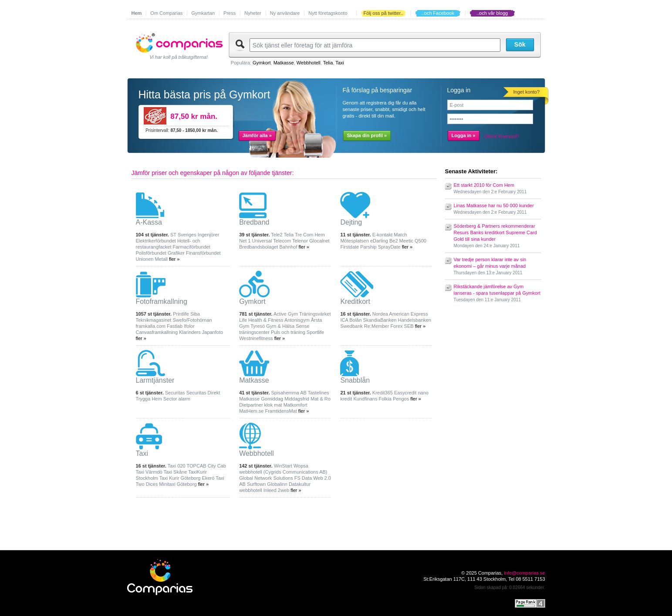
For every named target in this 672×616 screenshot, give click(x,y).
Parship (368, 247)
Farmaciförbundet (192, 247)
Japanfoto (213, 332)
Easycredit (405, 393)
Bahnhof (288, 247)
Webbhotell (309, 63)
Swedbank (351, 326)
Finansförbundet (203, 253)
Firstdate (350, 247)
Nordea (380, 314)
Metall (161, 259)
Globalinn (277, 484)
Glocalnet (319, 241)
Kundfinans (365, 399)
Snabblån (355, 380)
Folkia (385, 399)
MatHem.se (251, 411)
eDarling (379, 241)
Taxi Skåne (176, 472)
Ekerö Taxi (213, 478)
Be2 (394, 241)
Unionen (145, 259)
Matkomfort (295, 405)
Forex (396, 326)
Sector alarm (177, 399)
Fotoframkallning (162, 301)
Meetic (406, 241)
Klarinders (190, 332)
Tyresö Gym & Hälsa (272, 326)
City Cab (217, 466)
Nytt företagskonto (328, 13)
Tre (298, 235)
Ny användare (285, 13)
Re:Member (377, 326)
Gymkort (262, 63)
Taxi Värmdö (149, 472)
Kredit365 (383, 393)
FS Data (303, 478)
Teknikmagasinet (154, 320)
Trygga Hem (149, 399)
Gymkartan (203, 13)
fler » (174, 259)
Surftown (256, 484)
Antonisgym (297, 320)
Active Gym (286, 314)
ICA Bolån (351, 320)
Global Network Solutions (266, 478)
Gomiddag (272, 399)
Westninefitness (256, 338)
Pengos (401, 399)
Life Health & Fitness (261, 320)
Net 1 (245, 241)
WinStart (283, 466)
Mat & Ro (321, 399)
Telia (328, 63)
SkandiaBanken (380, 320)
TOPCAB (197, 466)
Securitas (175, 393)
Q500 (420, 241)
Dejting (351, 222)
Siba (195, 314)
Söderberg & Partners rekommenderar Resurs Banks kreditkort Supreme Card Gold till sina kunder (495, 232)
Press (230, 13)
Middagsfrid (297, 399)
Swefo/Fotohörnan (192, 320)
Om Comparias (166, 13)
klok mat (273, 405)
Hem (137, 13)
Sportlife (315, 332)
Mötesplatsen (354, 241)
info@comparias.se (524, 573)
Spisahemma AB (289, 393)
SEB (409, 326)
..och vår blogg (492, 13)
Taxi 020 (177, 466)
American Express (408, 314)
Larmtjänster (155, 380)
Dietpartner (251, 405)
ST (173, 235)
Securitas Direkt (203, 393)
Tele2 (277, 235)
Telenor (300, 241)
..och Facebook (437, 13)
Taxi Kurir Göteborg (180, 478)
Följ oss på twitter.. (383, 13)
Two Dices (147, 484)
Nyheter (253, 13)
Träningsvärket (315, 314)
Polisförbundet (151, 253)
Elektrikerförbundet (156, 241)
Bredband (254, 222)
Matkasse (284, 63)
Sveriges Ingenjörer (198, 235)
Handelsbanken (415, 320)
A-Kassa (149, 222)
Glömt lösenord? (502, 136)
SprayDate (389, 247)
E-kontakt (382, 235)
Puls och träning (288, 332)
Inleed (270, 490)
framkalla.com (151, 326)
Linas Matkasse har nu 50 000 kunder (494, 205)
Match (400, 235)
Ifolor (189, 326)
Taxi (340, 63)
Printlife (181, 314)
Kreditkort (355, 301)
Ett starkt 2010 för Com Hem (484, 185)
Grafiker (176, 253)
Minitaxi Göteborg (178, 484)
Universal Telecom (271, 241)
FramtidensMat (281, 411)
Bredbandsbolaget (258, 247)
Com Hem (314, 235)
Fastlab (175, 326)
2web (284, 490)
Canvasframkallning (157, 332)
